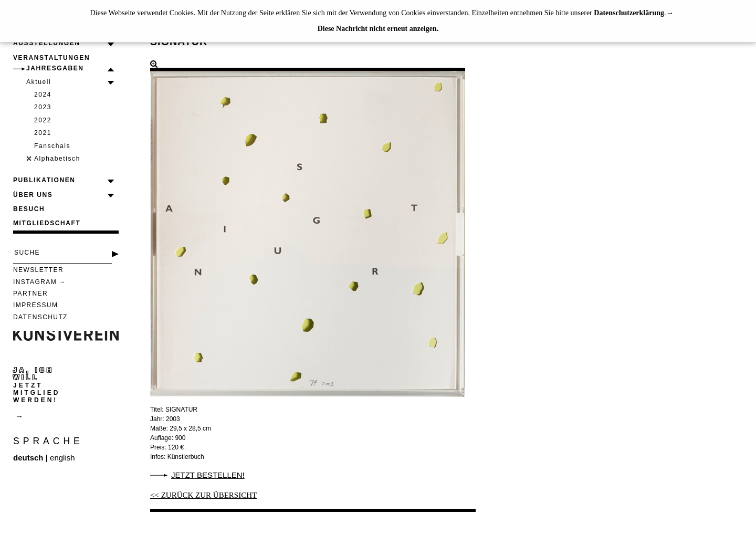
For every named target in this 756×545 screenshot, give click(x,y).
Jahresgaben (55, 68)
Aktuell (39, 82)
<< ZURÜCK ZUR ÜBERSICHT (203, 495)
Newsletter (38, 270)
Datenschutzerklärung (629, 13)
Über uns (33, 195)
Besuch (29, 209)
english (62, 458)
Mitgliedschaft (47, 223)
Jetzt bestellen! (208, 475)
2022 (43, 120)
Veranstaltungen (51, 58)
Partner (30, 294)
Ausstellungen (46, 43)
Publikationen (44, 180)
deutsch (28, 458)
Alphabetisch (57, 159)
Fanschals (52, 146)
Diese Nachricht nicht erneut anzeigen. (378, 29)
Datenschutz (40, 317)
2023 (43, 107)
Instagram (35, 282)
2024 (43, 95)
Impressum (35, 305)
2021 (43, 133)
